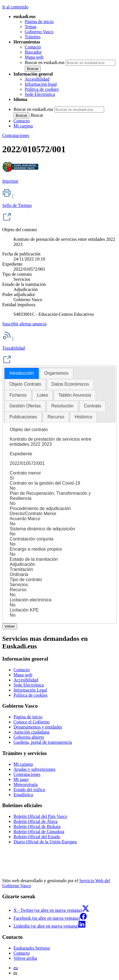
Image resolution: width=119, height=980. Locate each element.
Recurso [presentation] (56, 417)
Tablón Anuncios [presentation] (75, 395)
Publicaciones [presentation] (23, 417)
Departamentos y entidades (38, 727)
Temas (31, 27)
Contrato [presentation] (92, 406)
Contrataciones (16, 135)
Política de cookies (42, 89)
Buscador (33, 52)
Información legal (41, 84)
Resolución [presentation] (62, 406)
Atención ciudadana (31, 732)
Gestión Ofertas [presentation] (25, 406)
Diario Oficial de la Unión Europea (45, 842)
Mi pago (21, 779)
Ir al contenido (15, 7)
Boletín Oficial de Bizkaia (37, 826)
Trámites (33, 37)
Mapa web (34, 57)
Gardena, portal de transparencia (43, 742)
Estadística (23, 795)
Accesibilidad (37, 79)
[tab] (21, 373)
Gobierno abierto (29, 737)
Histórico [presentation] (83, 417)
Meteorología (26, 784)
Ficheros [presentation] (18, 395)
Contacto (33, 47)
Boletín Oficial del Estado (37, 837)
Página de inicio (39, 22)
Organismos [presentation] (56, 373)
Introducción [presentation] (21, 373)
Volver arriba (25, 958)
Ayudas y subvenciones (35, 769)
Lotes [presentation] (43, 395)
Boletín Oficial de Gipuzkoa (39, 832)
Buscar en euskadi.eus (45, 62)
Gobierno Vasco (39, 32)
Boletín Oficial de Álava (36, 821)
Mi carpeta (23, 126)
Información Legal (30, 690)
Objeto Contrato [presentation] (25, 384)
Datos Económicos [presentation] (70, 384)
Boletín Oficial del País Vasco (40, 816)
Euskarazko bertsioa (32, 948)
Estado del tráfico (29, 790)
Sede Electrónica (40, 94)
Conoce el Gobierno (32, 722)
